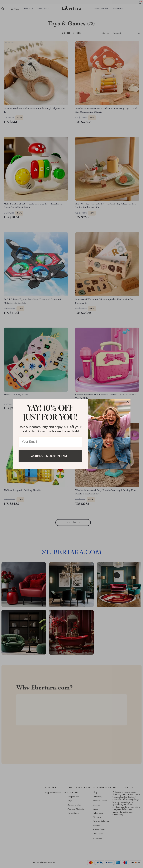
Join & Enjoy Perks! (50, 456)
